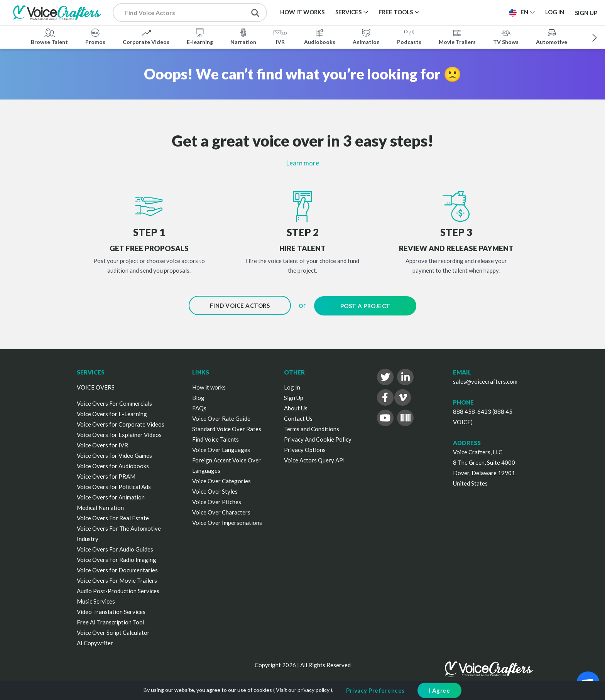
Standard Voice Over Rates (227, 428)
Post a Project (365, 305)
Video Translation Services (111, 611)
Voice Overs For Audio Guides (115, 548)
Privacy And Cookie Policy (318, 438)
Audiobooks (320, 36)
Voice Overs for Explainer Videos (119, 433)
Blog (198, 396)
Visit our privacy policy (303, 690)
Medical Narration (100, 506)
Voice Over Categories (221, 480)
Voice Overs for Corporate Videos (121, 423)
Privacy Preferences (375, 690)
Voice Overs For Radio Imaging (117, 558)
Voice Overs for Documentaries (117, 569)
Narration (243, 36)
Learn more (303, 163)
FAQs (199, 407)
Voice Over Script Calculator (113, 631)
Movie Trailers (457, 36)
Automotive (552, 36)
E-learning (200, 36)
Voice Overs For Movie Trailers (117, 579)
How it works (209, 386)
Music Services (96, 600)
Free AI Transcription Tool (111, 621)
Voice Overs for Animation (111, 496)
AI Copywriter (95, 642)
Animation (366, 36)
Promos (95, 36)
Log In (292, 386)
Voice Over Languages (221, 449)
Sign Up (586, 12)
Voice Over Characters (221, 511)
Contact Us (298, 417)
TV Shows (506, 36)
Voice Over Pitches (217, 501)
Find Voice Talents (215, 438)
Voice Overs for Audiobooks (113, 465)
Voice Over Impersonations (227, 521)
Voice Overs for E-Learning (112, 413)
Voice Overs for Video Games (114, 454)
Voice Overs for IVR (102, 444)
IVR (280, 36)
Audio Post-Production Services (118, 590)
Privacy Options (305, 449)
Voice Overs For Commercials (114, 402)
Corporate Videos (146, 36)
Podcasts (409, 36)
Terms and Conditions (312, 428)
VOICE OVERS (96, 386)
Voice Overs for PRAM (106, 475)
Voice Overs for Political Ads (114, 486)
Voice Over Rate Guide (221, 417)
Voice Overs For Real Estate (113, 517)
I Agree (440, 690)
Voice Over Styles (215, 490)
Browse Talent (49, 36)
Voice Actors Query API (314, 459)
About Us (296, 407)
